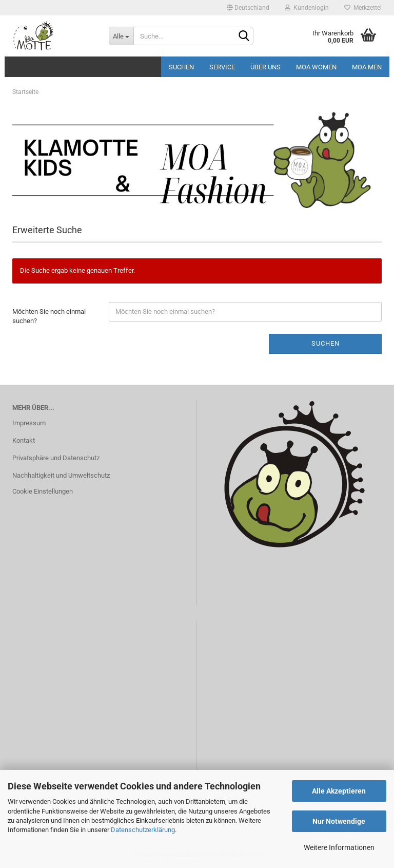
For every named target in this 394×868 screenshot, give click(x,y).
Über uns (265, 67)
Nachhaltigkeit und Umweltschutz (61, 475)
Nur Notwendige (339, 821)
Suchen (181, 67)
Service (222, 67)
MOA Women (316, 67)
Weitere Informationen (339, 847)
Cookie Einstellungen (43, 491)
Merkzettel (363, 8)
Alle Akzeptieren (339, 791)
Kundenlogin (307, 8)
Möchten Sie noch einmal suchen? (49, 316)
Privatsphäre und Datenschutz (56, 458)
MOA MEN (367, 67)
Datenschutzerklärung (143, 830)
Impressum (29, 423)
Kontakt (24, 440)
